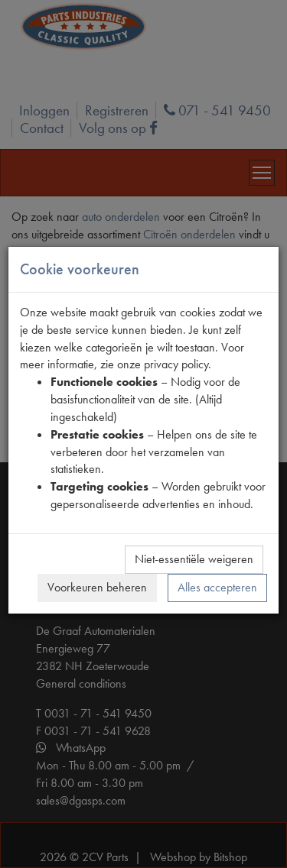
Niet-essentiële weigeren (194, 559)
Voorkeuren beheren (97, 587)
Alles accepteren (217, 587)
